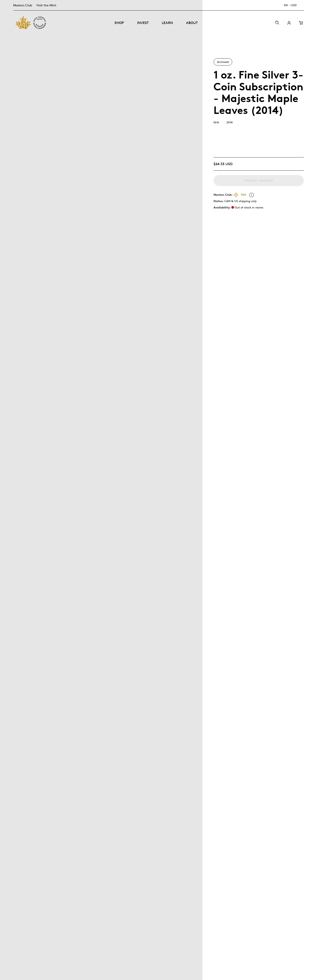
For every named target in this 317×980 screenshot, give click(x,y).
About (192, 23)
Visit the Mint (46, 5)
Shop (119, 23)
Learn (167, 23)
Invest (143, 23)
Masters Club (23, 5)
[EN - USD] (293, 5)
